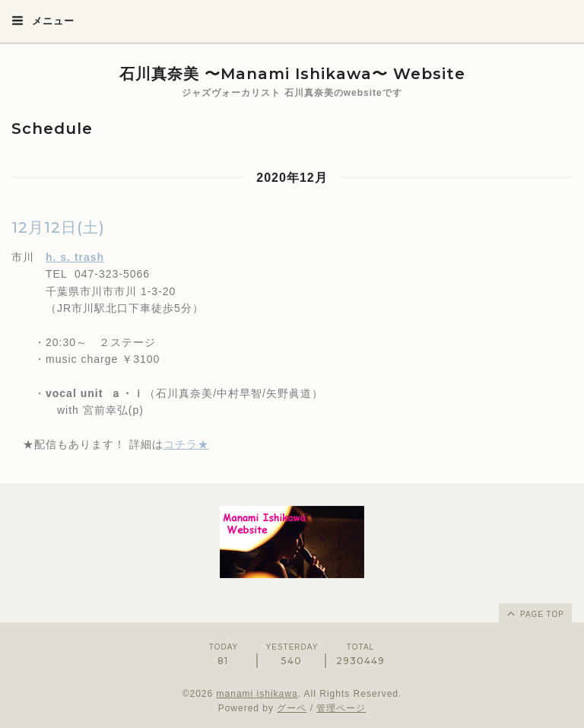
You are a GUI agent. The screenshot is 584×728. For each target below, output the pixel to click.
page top (535, 613)
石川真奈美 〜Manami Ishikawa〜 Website (292, 74)
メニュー (43, 21)
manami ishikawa (257, 694)
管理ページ (341, 708)
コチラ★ (186, 444)
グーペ (292, 708)
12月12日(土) (58, 227)
